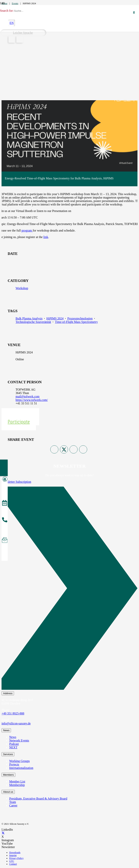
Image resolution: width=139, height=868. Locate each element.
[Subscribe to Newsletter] (5, 541)
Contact (13, 864)
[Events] (5, 503)
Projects (14, 764)
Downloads (15, 852)
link (46, 237)
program (27, 230)
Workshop (22, 288)
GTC (12, 861)
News (13, 737)
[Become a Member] (5, 480)
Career (13, 805)
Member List (17, 781)
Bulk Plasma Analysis (29, 318)
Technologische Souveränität (33, 322)
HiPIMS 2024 (55, 318)
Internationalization (21, 768)
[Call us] (5, 520)
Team (13, 802)
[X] (3, 833)
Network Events (19, 740)
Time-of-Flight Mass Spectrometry (76, 322)
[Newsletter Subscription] (69, 589)
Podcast (14, 744)
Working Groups (19, 761)
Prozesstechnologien (80, 318)
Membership (17, 785)
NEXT (13, 747)
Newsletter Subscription (16, 482)
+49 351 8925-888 (13, 713)
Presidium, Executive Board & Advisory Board (38, 799)
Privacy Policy (16, 858)
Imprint (13, 855)
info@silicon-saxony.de (16, 723)
